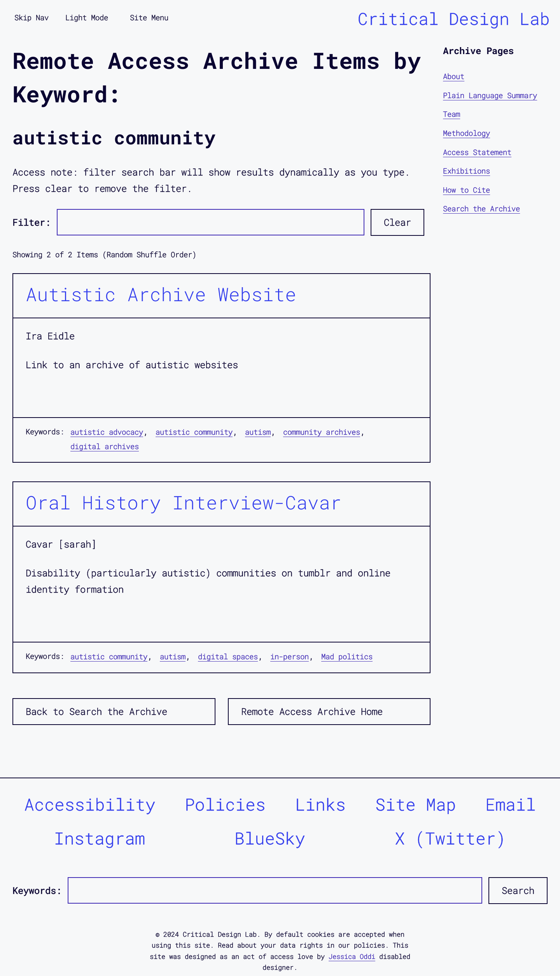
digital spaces (228, 656)
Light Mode (87, 17)
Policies (225, 804)
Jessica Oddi (352, 956)
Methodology (466, 133)
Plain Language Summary (490, 95)
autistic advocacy (107, 432)
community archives (322, 432)
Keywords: (37, 890)
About (454, 76)
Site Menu (149, 17)
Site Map (416, 804)
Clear (397, 222)
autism (258, 432)
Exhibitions (466, 171)
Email (511, 804)
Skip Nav (31, 17)
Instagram (100, 838)
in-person (290, 656)
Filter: (31, 222)
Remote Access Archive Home (312, 711)
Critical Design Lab (454, 18)
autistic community (194, 432)
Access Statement (477, 152)
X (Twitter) (450, 838)
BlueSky (270, 838)
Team (451, 114)
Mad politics (347, 656)
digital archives (105, 446)
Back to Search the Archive (96, 711)
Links (320, 804)
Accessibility (90, 804)
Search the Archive (481, 208)
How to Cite (466, 190)
